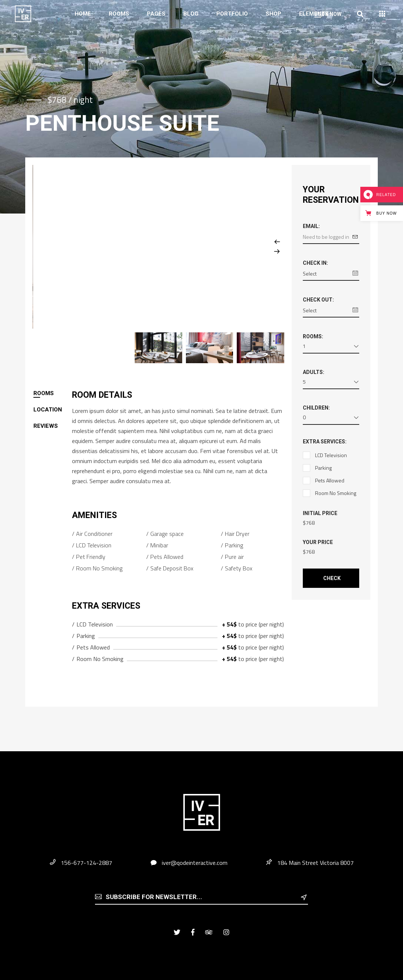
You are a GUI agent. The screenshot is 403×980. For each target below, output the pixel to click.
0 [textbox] (304, 417)
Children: (316, 408)
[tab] (52, 393)
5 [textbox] (304, 382)
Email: (311, 226)
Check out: (318, 300)
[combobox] (331, 347)
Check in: (315, 263)
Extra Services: (325, 442)
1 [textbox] (304, 346)
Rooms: (313, 336)
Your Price (318, 542)
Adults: (314, 372)
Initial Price (320, 513)
